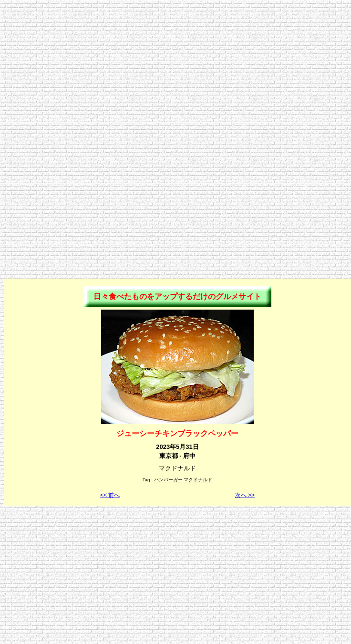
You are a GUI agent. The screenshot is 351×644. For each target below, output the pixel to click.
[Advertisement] (175, 71)
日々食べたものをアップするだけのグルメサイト (177, 296)
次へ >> (245, 495)
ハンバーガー (168, 480)
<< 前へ (110, 495)
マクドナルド (198, 480)
